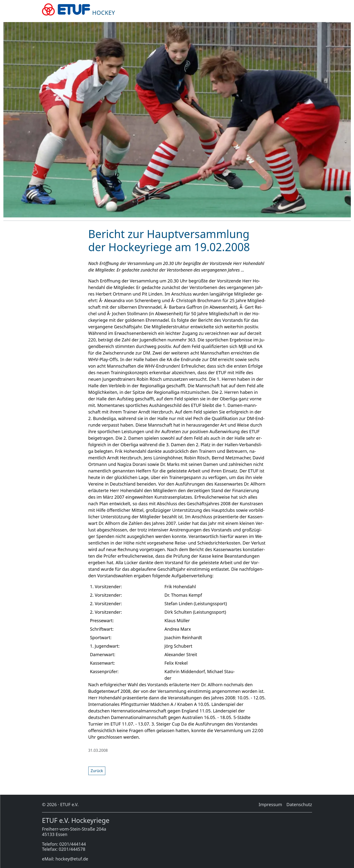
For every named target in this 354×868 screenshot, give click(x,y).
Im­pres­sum (270, 804)
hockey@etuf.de (72, 859)
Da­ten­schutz (299, 804)
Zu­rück (97, 771)
